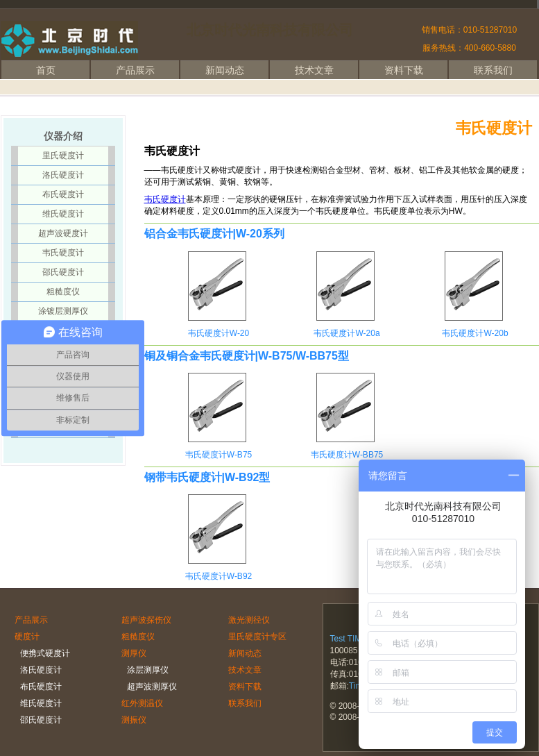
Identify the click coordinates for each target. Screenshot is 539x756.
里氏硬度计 (63, 156)
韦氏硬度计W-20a (346, 333)
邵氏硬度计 (63, 272)
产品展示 (135, 70)
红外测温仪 (142, 703)
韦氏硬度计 (165, 199)
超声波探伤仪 (146, 620)
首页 (46, 70)
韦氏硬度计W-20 (219, 333)
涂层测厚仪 (148, 670)
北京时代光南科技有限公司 (270, 30)
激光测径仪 (249, 620)
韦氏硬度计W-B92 (219, 576)
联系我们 (493, 70)
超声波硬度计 (63, 233)
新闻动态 (225, 70)
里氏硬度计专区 (257, 637)
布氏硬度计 (63, 194)
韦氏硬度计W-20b (475, 333)
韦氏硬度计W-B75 (219, 455)
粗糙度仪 (63, 292)
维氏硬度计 (63, 214)
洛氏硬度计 (63, 175)
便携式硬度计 (45, 653)
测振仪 (134, 720)
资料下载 (404, 70)
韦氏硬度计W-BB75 (347, 455)
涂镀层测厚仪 (63, 311)
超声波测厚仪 (152, 687)
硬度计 (27, 637)
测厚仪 (134, 653)
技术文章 (314, 70)
